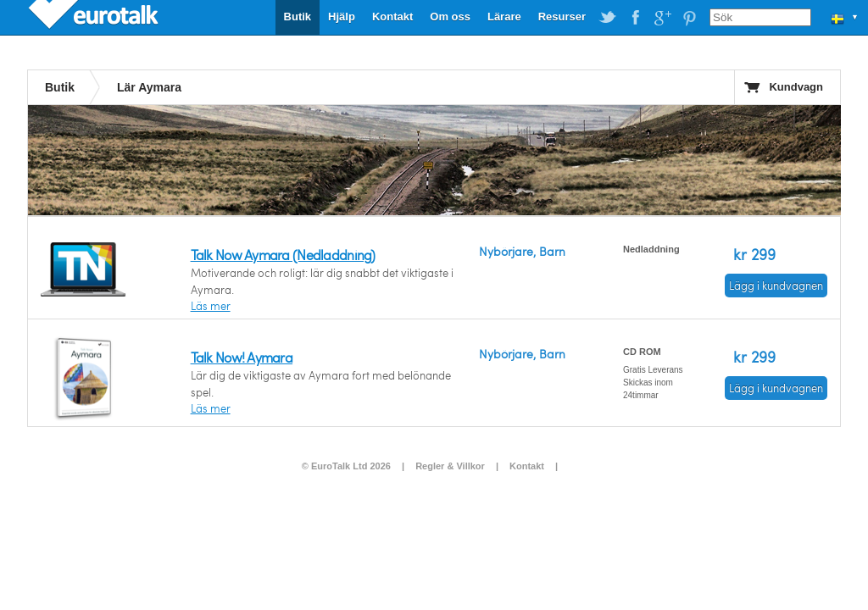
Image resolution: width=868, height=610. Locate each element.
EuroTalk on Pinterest (689, 18)
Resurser (562, 17)
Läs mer (211, 306)
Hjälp (342, 17)
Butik (298, 17)
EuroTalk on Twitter (608, 18)
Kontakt (392, 17)
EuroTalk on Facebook (635, 18)
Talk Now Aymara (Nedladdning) (283, 255)
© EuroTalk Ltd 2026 (346, 466)
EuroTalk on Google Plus (662, 18)
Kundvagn (796, 87)
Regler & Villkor (450, 466)
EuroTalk (95, 17)
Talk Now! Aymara (242, 357)
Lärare (504, 17)
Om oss (450, 17)
